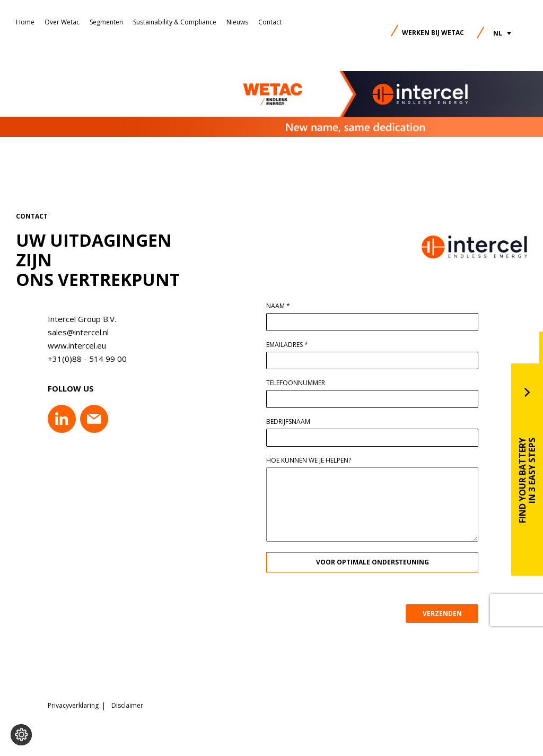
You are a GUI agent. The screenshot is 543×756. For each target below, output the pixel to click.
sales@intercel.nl (78, 332)
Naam (278, 306)
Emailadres (287, 345)
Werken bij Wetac (433, 33)
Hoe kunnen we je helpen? (309, 460)
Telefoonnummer (296, 383)
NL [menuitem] (498, 33)
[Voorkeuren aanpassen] (21, 735)
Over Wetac (62, 22)
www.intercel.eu (77, 345)
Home (25, 22)
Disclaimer (127, 706)
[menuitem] (502, 33)
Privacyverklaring (73, 706)
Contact (270, 22)
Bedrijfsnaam (288, 422)
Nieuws (237, 22)
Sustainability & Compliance (175, 22)
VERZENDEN (442, 614)
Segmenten (106, 22)
